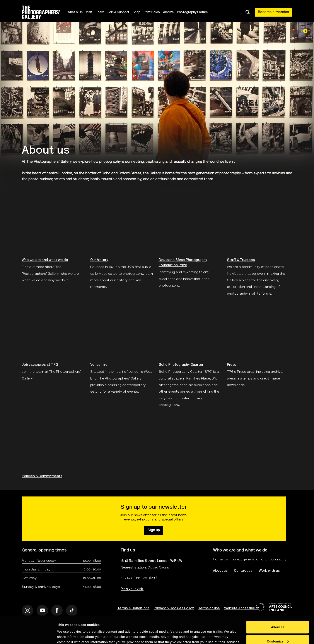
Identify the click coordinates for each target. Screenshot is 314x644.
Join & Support (118, 12)
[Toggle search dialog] (248, 12)
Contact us (243, 571)
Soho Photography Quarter (181, 365)
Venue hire (99, 365)
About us (220, 571)
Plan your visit (132, 589)
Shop (137, 12)
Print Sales (152, 12)
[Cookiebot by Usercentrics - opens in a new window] (28, 635)
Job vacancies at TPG (40, 365)
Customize (278, 618)
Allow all (278, 604)
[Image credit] (305, 31)
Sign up (154, 530)
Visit (89, 12)
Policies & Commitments (42, 476)
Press (231, 365)
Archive (168, 12)
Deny (278, 632)
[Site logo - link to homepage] (45, 12)
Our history (99, 260)
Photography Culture (192, 12)
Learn (100, 12)
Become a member (274, 12)
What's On (75, 12)
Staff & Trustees (241, 260)
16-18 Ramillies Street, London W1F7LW (151, 561)
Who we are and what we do (45, 260)
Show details (67, 631)
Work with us (269, 571)
